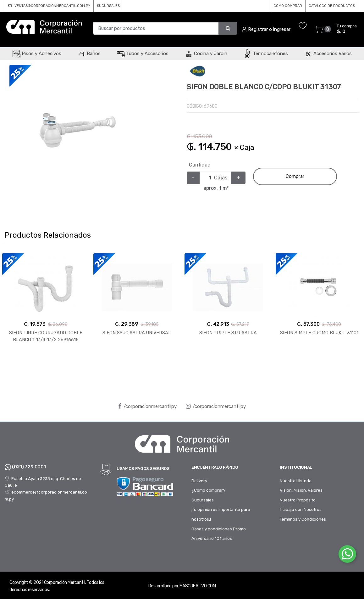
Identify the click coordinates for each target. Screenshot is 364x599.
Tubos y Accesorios (143, 54)
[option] (77, 132)
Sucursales (203, 500)
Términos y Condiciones (303, 519)
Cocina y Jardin (206, 54)
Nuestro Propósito (298, 500)
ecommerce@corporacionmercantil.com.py (46, 495)
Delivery (199, 481)
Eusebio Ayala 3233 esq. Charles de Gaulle (43, 482)
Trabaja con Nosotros (301, 509)
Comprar (295, 176)
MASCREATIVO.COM (198, 586)
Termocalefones (266, 54)
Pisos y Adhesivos (37, 54)
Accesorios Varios (328, 54)
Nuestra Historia (296, 481)
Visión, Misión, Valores (301, 490)
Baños (89, 54)
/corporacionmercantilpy (147, 406)
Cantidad (200, 165)
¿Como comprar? (208, 490)
